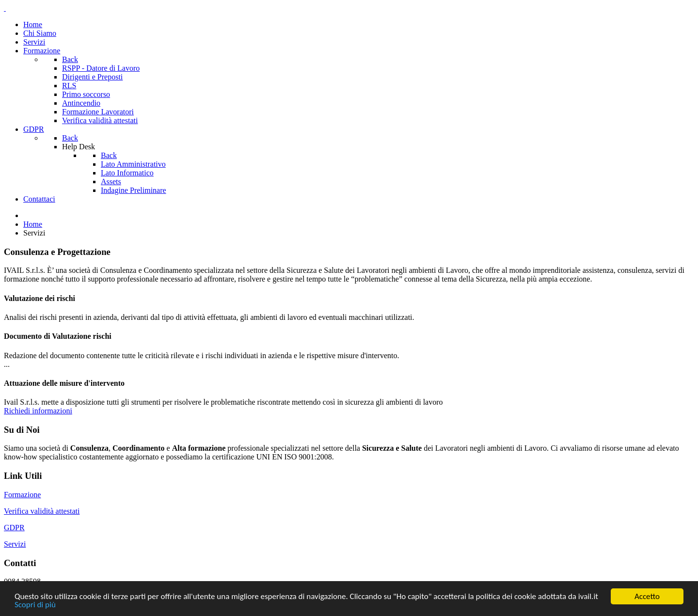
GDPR (14, 528)
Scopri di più (35, 605)
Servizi (15, 544)
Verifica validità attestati (42, 511)
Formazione (22, 495)
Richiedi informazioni (38, 411)
